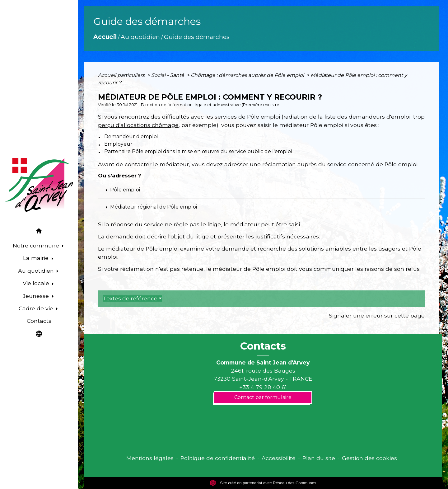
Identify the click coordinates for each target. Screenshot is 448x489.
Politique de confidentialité (218, 458)
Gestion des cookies (369, 458)
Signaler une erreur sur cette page (377, 315)
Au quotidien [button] (37, 271)
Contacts (263, 346)
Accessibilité (279, 458)
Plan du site (319, 458)
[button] (39, 232)
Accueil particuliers (122, 75)
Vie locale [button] (37, 283)
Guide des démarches (197, 37)
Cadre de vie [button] (37, 308)
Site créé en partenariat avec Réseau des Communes (263, 483)
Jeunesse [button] (37, 296)
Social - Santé (168, 75)
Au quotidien (140, 37)
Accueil (105, 37)
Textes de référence (130, 299)
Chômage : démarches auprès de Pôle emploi (248, 75)
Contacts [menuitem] (39, 321)
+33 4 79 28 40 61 (263, 387)
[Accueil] (39, 185)
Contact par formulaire (263, 397)
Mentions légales (150, 458)
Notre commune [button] (37, 245)
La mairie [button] (37, 258)
